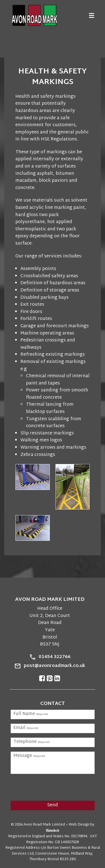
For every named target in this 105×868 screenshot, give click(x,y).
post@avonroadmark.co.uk (54, 666)
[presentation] (46, 787)
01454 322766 (55, 657)
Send (53, 805)
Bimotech (53, 830)
